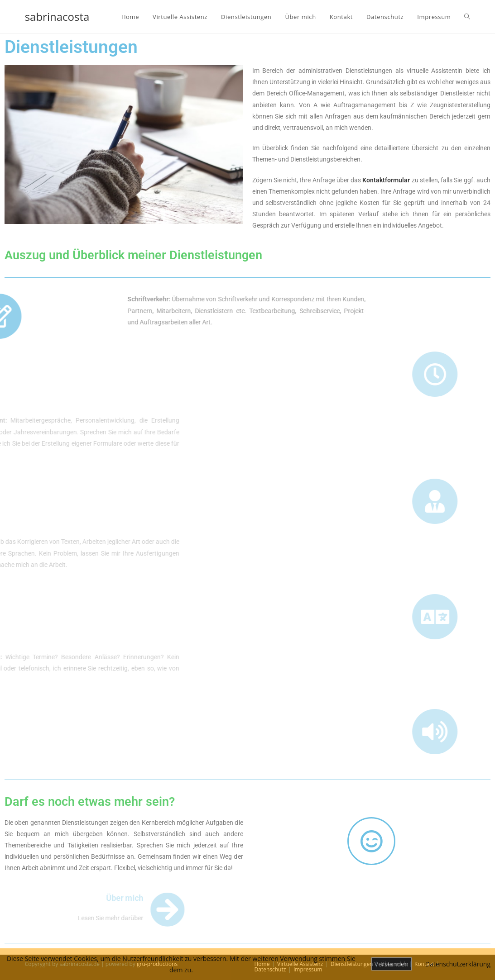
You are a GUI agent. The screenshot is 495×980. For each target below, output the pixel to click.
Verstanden (392, 964)
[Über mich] (77, 910)
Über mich (34, 898)
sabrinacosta (57, 17)
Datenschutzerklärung (458, 964)
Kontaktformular (386, 180)
